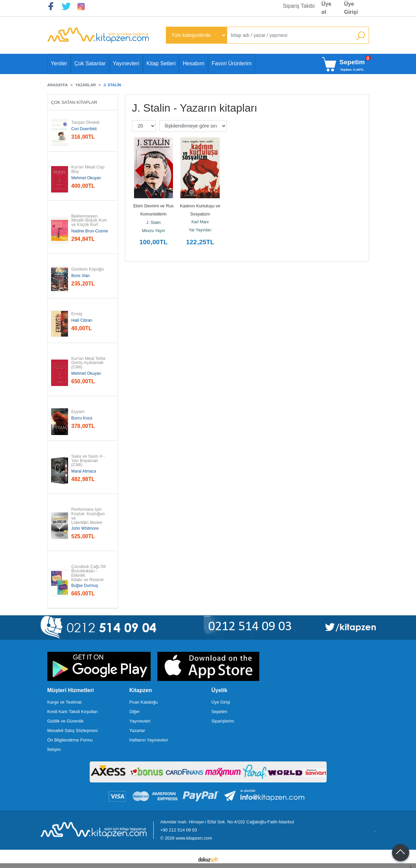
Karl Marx (200, 222)
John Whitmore (85, 528)
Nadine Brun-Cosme (90, 231)
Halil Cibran (82, 320)
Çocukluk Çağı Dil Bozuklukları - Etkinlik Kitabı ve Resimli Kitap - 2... (89, 575)
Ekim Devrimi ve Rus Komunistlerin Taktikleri (154, 214)
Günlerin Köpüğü (88, 269)
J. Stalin (154, 223)
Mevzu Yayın (153, 231)
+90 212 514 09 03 (179, 830)
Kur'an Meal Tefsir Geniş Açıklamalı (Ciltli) (89, 363)
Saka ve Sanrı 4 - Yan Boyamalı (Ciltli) (89, 461)
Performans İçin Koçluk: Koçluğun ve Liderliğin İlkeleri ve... (89, 518)
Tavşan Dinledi (85, 123)
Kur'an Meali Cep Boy (89, 169)
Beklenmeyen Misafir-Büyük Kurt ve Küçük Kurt (90, 221)
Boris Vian (81, 276)
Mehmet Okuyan (86, 178)
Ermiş (77, 314)
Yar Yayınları (200, 230)
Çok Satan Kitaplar (74, 102)
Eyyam (78, 412)
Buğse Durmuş (85, 586)
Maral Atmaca (84, 471)
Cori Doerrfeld (84, 129)
